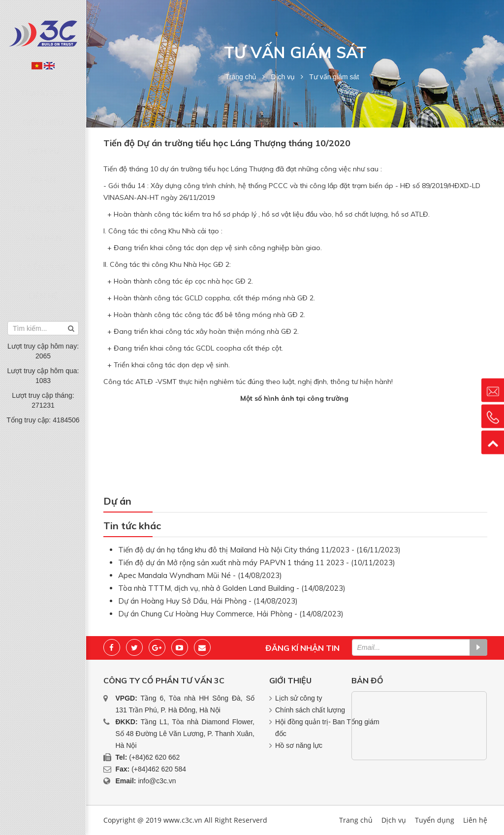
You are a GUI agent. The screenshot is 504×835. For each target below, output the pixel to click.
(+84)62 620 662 (154, 757)
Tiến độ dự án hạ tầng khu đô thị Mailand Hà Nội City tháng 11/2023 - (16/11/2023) (259, 550)
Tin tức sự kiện (43, 163)
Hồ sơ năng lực (299, 745)
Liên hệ (43, 220)
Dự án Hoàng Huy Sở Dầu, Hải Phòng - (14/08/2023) (208, 601)
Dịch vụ (43, 126)
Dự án (43, 144)
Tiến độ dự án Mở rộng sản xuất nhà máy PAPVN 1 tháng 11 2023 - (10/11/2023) (257, 562)
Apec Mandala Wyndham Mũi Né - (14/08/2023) (200, 575)
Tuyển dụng (43, 201)
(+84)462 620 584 (159, 769)
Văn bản (43, 182)
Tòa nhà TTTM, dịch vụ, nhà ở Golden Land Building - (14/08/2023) (232, 588)
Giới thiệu (43, 107)
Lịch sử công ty (299, 698)
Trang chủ (43, 88)
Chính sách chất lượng (310, 710)
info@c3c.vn (157, 781)
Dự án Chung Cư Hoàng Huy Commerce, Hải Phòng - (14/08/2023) (231, 614)
